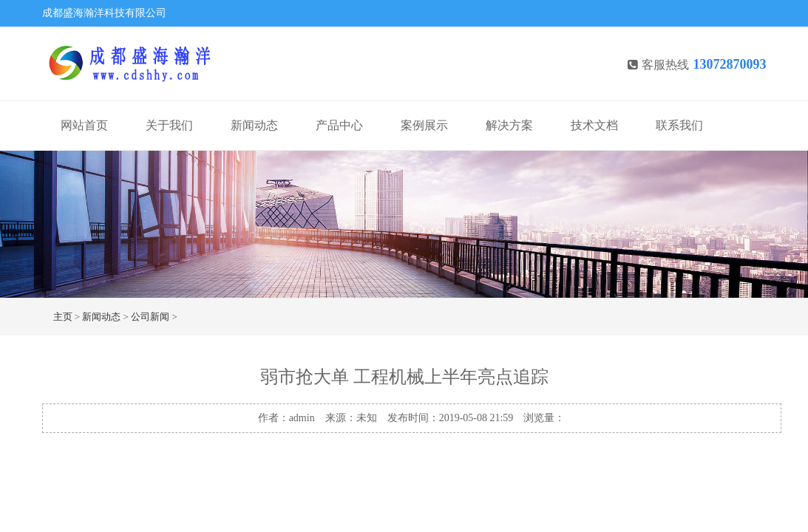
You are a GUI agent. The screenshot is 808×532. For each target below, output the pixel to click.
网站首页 (84, 125)
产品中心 (339, 125)
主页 (63, 317)
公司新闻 (150, 317)
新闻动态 (254, 125)
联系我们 (679, 125)
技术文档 (594, 125)
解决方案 (509, 125)
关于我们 (169, 125)
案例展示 (424, 125)
